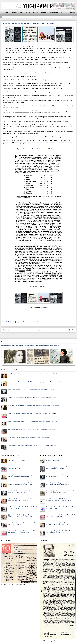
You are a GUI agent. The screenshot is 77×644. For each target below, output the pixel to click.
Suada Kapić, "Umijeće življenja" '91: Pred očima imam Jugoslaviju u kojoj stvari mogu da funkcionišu (33, 406)
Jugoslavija (20, 322)
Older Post (71, 330)
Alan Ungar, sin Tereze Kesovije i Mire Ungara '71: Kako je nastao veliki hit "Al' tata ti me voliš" (32, 398)
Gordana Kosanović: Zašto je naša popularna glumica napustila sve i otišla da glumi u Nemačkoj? (32, 446)
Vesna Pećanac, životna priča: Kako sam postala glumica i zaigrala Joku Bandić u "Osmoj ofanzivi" (32, 430)
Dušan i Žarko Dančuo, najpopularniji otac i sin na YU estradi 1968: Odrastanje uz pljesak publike (32, 414)
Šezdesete (25, 322)
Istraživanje (13, 322)
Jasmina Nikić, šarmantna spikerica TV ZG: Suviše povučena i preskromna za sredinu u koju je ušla (32, 422)
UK (37, 322)
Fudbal (8, 322)
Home (39, 330)
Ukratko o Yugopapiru (17, 13)
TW (43, 308)
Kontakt (28, 13)
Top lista (34, 322)
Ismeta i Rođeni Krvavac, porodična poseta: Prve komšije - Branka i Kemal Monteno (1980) (30, 438)
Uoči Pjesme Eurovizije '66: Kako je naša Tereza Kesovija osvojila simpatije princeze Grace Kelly (31, 345)
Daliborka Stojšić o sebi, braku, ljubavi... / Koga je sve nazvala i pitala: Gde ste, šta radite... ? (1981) (32, 374)
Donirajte (36, 13)
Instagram (72, 13)
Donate (46, 308)
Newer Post (6, 330)
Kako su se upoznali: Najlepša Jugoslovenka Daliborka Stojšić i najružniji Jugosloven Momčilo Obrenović (34, 382)
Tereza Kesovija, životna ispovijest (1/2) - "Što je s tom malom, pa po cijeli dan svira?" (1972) (31, 390)
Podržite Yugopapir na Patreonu (50, 13)
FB (62, 13)
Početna (6, 13)
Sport (30, 322)
